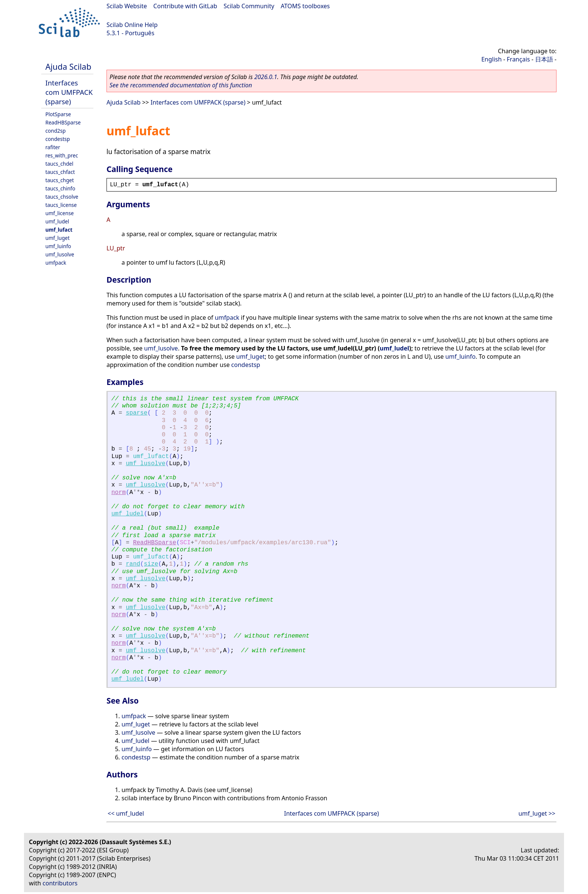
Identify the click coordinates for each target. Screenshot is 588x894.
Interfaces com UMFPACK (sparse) (69, 92)
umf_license (60, 213)
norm (118, 493)
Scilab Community (249, 6)
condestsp (58, 139)
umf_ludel (57, 221)
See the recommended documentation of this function (181, 85)
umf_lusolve (60, 254)
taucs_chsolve (62, 197)
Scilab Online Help (132, 25)
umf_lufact (59, 230)
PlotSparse (58, 114)
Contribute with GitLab (185, 6)
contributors (60, 883)
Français (518, 59)
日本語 (544, 59)
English (491, 59)
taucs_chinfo (60, 188)
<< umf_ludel (126, 813)
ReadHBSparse (63, 122)
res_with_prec (62, 155)
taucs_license (61, 205)
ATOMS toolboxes (305, 6)
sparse (136, 413)
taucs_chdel (59, 164)
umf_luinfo (58, 246)
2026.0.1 (266, 77)
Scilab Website (127, 6)
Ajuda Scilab (68, 67)
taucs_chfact (60, 172)
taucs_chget (60, 180)
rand (133, 564)
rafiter (53, 147)
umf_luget (58, 238)
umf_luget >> (537, 813)
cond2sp (55, 131)
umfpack (56, 263)
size (151, 564)
